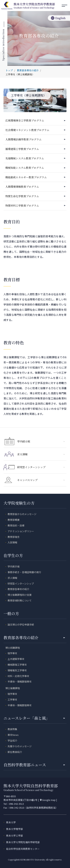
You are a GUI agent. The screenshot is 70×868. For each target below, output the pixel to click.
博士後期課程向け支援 (20, 595)
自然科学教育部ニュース (34, 765)
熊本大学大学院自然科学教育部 (34, 6)
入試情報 (12, 542)
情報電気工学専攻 (17, 670)
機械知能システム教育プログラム (25, 168)
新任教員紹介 (15, 752)
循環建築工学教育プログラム (22, 149)
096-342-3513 (16, 804)
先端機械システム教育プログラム (25, 158)
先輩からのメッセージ (20, 746)
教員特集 (12, 729)
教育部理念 (14, 537)
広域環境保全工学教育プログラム (25, 120)
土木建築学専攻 (16, 659)
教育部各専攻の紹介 (18, 589)
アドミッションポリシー (21, 531)
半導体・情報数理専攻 (20, 682)
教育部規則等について (20, 600)
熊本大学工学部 (14, 836)
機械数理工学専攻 (17, 665)
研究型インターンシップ (41, 467)
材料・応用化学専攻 (18, 676)
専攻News (13, 735)
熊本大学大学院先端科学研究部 (23, 842)
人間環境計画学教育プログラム (23, 139)
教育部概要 (14, 520)
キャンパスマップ (41, 480)
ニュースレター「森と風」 (34, 718)
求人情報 (41, 454)
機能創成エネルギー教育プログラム (26, 177)
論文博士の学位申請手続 (21, 625)
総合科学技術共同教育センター (23, 849)
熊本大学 (11, 822)
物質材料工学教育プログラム (22, 206)
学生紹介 (12, 741)
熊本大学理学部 (14, 829)
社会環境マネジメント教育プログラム (27, 130)
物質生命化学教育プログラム (22, 196)
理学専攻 (12, 653)
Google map (48, 800)
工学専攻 (12, 700)
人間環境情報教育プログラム (22, 187)
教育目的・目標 (16, 525)
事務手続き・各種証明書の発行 (24, 572)
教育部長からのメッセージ (22, 514)
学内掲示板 (41, 441)
